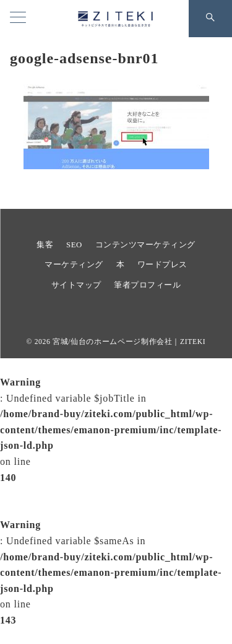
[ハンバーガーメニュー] (18, 19)
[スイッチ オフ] (210, 19)
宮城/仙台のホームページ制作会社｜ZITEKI (129, 342)
